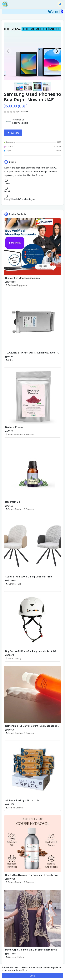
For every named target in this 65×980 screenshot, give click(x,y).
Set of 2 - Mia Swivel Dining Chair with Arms (29, 577)
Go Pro (58, 12)
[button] (60, 4)
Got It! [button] (32, 976)
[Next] (57, 51)
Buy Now (13, 133)
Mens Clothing (15, 658)
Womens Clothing (16, 957)
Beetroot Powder (14, 427)
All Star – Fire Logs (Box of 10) (22, 800)
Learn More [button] (22, 970)
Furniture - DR (14, 584)
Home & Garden (15, 808)
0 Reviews (23, 112)
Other (11, 360)
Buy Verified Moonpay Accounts (22, 278)
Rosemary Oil (12, 502)
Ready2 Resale (20, 123)
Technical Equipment (18, 285)
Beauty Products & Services (21, 435)
